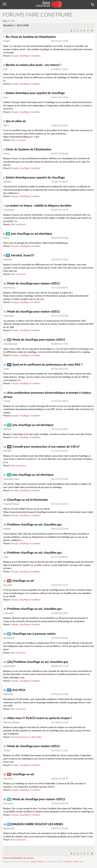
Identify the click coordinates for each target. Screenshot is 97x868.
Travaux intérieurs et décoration (26, 737)
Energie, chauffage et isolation (25, 56)
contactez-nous (78, 862)
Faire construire (18, 140)
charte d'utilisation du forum (18, 858)
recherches (68, 862)
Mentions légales (37, 862)
